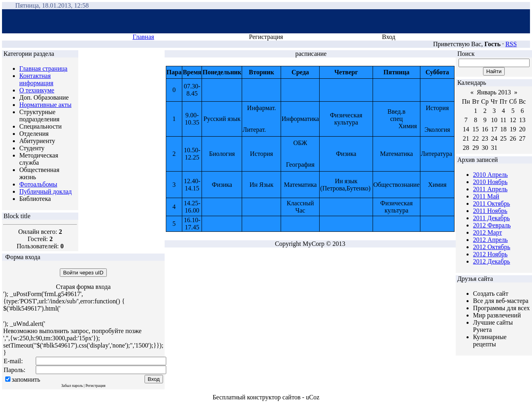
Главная (143, 37)
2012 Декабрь (491, 261)
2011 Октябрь (491, 204)
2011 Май (486, 196)
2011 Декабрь (491, 218)
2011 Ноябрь (490, 211)
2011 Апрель (490, 189)
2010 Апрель (490, 175)
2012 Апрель (490, 240)
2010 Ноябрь (490, 182)
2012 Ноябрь (490, 254)
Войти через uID (83, 273)
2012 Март (487, 232)
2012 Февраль (492, 225)
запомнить (26, 379)
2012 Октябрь (492, 247)
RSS (511, 44)
